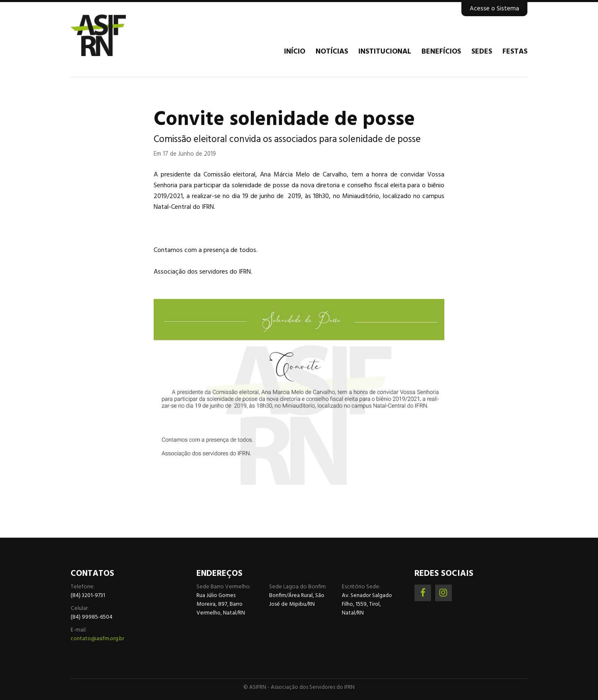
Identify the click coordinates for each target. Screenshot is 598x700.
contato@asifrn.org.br (97, 639)
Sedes (482, 52)
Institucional (385, 52)
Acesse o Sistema (494, 9)
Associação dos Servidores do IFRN (120, 35)
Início (295, 52)
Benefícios (441, 52)
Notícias (332, 52)
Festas (515, 52)
